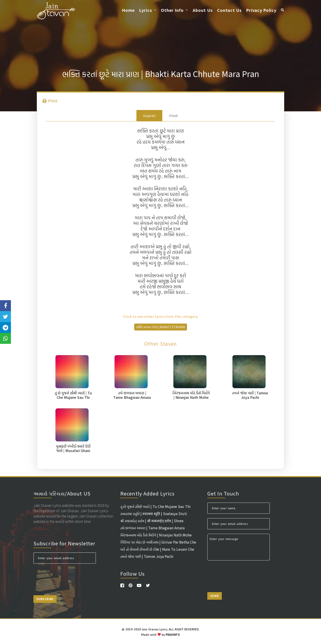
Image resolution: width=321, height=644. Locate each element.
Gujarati (149, 115)
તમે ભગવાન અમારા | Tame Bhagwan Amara (152, 528)
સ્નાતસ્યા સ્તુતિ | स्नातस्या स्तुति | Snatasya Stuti (154, 514)
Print (50, 101)
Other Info (172, 10)
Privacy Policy (261, 10)
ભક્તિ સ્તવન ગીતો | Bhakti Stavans (161, 327)
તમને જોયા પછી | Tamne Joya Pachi (147, 556)
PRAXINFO (173, 635)
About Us (203, 10)
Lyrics (146, 10)
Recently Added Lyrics (147, 493)
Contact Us (229, 10)
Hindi (173, 115)
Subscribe (45, 599)
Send (215, 596)
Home (128, 10)
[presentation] (67, 577)
